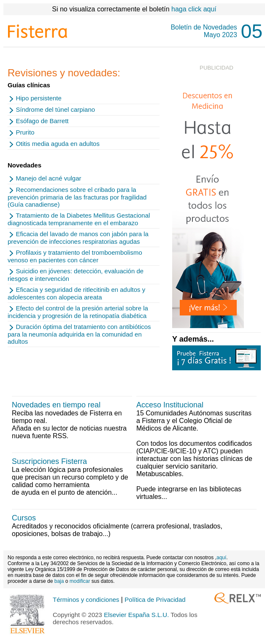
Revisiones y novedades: (64, 73)
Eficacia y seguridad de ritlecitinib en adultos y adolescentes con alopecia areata (76, 293)
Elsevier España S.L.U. (136, 615)
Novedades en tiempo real (56, 405)
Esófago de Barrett (42, 121)
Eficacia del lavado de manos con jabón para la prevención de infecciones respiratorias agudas (78, 238)
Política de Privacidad (155, 600)
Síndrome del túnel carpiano (55, 109)
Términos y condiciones (87, 600)
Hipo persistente (38, 98)
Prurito (25, 132)
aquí (221, 558)
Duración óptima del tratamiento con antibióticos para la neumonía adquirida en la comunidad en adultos (79, 334)
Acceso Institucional (170, 405)
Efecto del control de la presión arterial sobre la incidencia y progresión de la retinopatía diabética (78, 312)
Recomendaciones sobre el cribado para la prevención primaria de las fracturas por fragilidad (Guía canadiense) (77, 197)
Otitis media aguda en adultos (57, 144)
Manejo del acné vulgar (48, 178)
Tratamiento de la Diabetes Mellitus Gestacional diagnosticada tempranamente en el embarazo (79, 219)
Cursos (24, 518)
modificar (80, 581)
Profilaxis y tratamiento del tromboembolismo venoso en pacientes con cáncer (75, 256)
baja (59, 581)
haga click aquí (194, 9)
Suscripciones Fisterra (49, 461)
